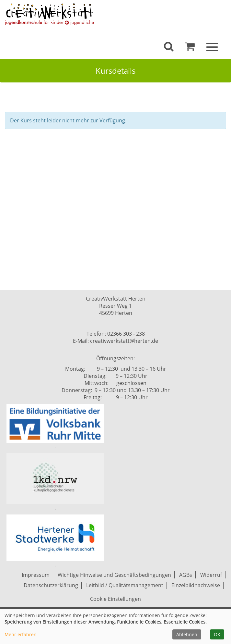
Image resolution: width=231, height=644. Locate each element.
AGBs (186, 575)
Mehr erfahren (21, 634)
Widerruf (211, 575)
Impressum (36, 575)
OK (217, 634)
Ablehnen (187, 634)
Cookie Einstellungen (115, 599)
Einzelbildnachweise (196, 585)
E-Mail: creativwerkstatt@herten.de (115, 341)
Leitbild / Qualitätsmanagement (125, 585)
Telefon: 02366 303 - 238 (116, 334)
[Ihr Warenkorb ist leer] (190, 48)
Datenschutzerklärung (51, 585)
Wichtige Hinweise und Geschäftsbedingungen (114, 575)
